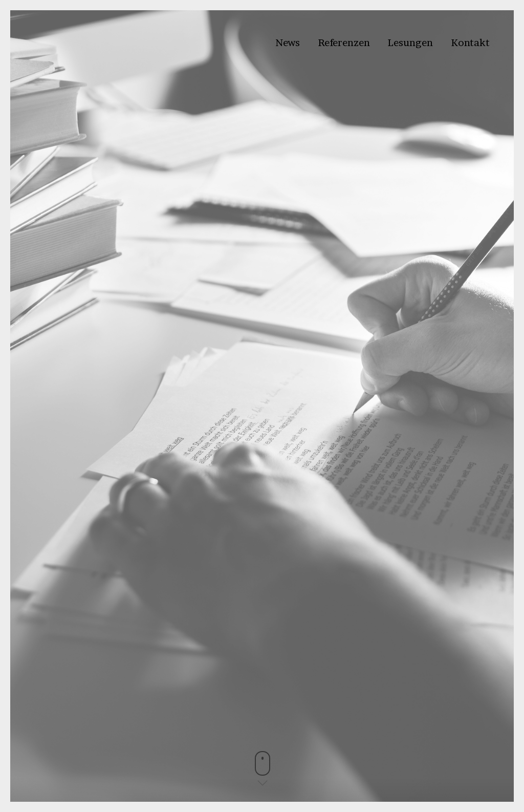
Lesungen (410, 42)
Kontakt (470, 42)
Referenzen (344, 42)
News (288, 42)
